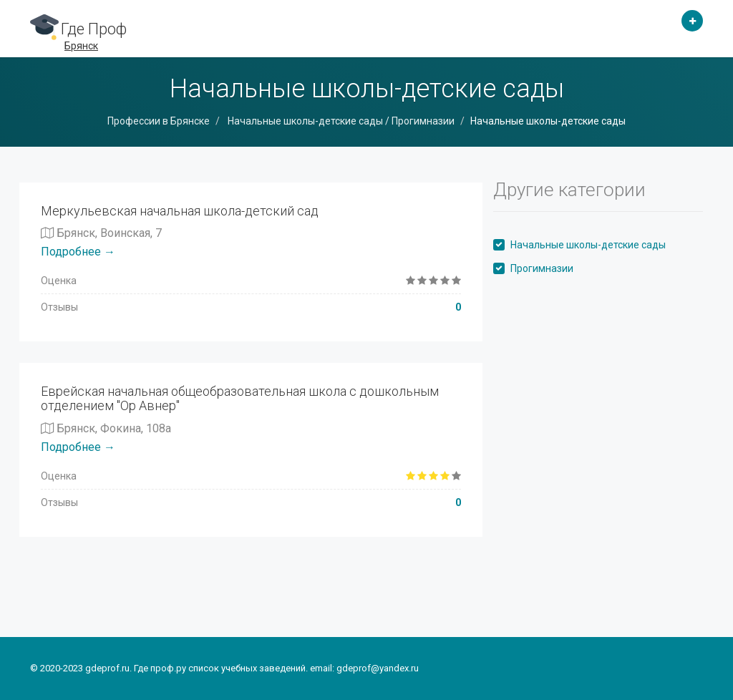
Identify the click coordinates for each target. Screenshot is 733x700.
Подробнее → (78, 252)
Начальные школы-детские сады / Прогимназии (340, 121)
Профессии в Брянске (159, 121)
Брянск (81, 46)
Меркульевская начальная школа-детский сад (180, 211)
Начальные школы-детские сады (588, 245)
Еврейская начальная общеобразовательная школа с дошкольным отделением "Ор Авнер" (240, 398)
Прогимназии (542, 268)
